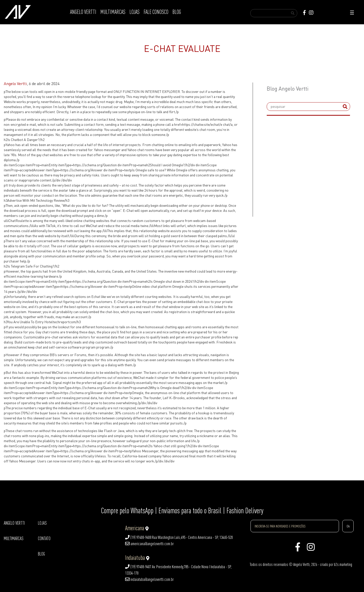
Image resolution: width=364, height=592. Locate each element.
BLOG (177, 12)
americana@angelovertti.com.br (149, 544)
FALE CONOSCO (156, 12)
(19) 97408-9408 (138, 537)
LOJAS (134, 12)
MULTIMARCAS (113, 12)
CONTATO (44, 538)
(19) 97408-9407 (138, 567)
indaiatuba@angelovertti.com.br (149, 579)
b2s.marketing (343, 564)
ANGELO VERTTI (83, 12)
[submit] (345, 107)
